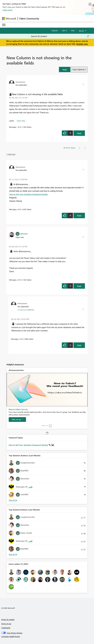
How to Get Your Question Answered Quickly (29, 194)
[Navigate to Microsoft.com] (9, 19)
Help (73, 30)
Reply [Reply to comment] (79, 216)
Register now (82, 44)
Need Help (21, 121)
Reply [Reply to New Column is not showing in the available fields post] (79, 133)
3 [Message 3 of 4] (19, 339)
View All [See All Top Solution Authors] (13, 500)
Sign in (64, 30)
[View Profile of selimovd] (24, 234)
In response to (26, 310)
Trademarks (6, 628)
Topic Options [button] (78, 69)
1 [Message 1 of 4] (17, 127)
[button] (65, 70)
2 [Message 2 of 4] (17, 280)
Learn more (7, 10)
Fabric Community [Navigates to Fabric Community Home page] (29, 19)
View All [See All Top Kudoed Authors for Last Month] (13, 554)
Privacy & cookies (8, 619)
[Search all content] (60, 36)
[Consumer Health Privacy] (47, 636)
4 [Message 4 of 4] (17, 209)
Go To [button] (81, 31)
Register (55, 30)
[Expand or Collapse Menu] (4, 25)
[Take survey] (17, 420)
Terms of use (6, 624)
